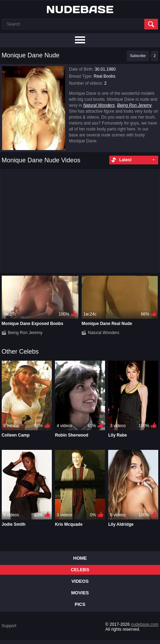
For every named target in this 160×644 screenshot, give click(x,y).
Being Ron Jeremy (134, 105)
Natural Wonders (99, 105)
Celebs (80, 570)
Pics (80, 604)
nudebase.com (145, 624)
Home (80, 558)
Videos (80, 581)
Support (9, 626)
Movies (80, 593)
